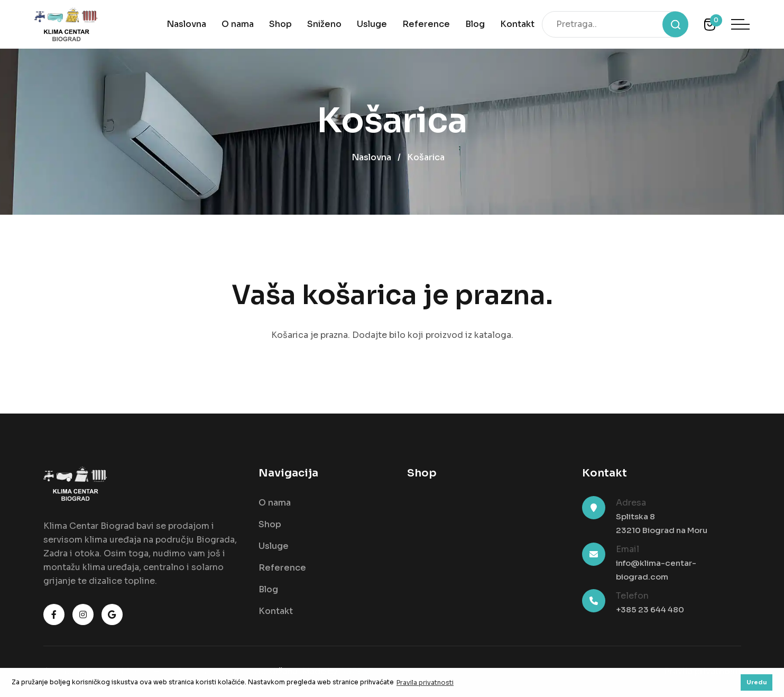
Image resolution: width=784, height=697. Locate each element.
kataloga (493, 335)
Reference (426, 24)
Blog (475, 24)
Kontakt (517, 24)
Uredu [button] (757, 682)
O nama (238, 24)
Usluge (372, 24)
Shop (280, 24)
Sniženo (324, 24)
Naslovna (186, 24)
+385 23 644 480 (650, 609)
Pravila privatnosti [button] (425, 682)
